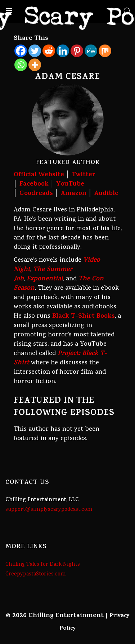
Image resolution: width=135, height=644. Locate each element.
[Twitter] (35, 51)
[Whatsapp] (21, 65)
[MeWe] (91, 51)
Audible (106, 194)
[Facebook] (21, 51)
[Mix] (105, 51)
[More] (35, 65)
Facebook (34, 185)
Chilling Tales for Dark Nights (43, 565)
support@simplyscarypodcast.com (49, 510)
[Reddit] (49, 51)
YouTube (70, 185)
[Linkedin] (63, 51)
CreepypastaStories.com (36, 574)
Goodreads (36, 194)
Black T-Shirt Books (84, 317)
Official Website (39, 175)
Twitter (84, 175)
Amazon (73, 194)
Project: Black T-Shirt (60, 359)
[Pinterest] (77, 51)
